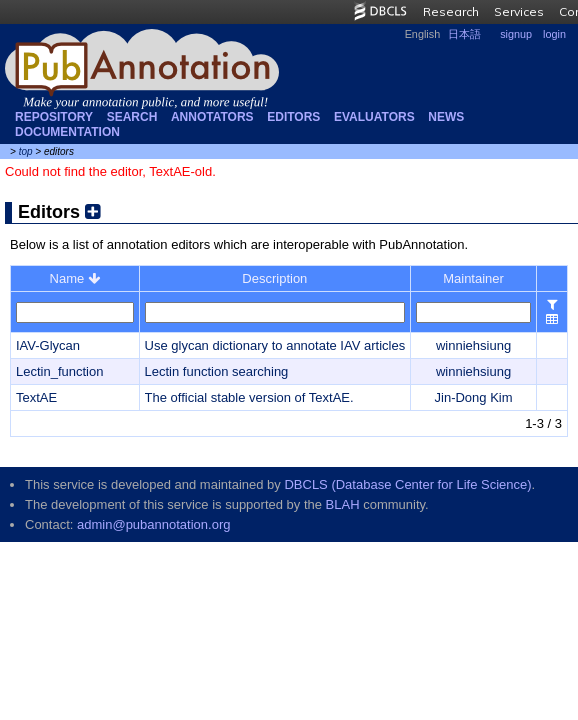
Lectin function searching (217, 371)
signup (516, 34)
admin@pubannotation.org (153, 524)
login (554, 34)
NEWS (446, 117)
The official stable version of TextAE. (249, 397)
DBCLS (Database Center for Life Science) (407, 484)
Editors (293, 117)
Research (451, 11)
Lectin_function (59, 371)
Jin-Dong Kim (474, 397)
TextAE (36, 397)
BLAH (343, 504)
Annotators (212, 117)
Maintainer (473, 278)
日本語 (464, 34)
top (26, 151)
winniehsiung (473, 345)
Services (519, 11)
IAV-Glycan (48, 345)
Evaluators (374, 117)
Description (274, 278)
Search (132, 117)
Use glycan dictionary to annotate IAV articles (275, 345)
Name (75, 278)
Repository (54, 117)
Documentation (67, 132)
